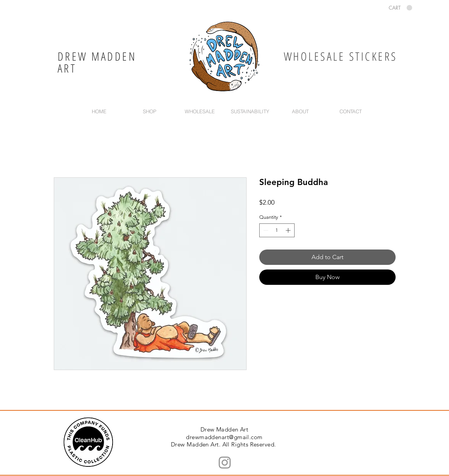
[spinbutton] (277, 230)
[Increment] (289, 230)
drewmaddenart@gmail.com (224, 437)
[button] (400, 8)
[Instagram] (225, 463)
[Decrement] (265, 230)
